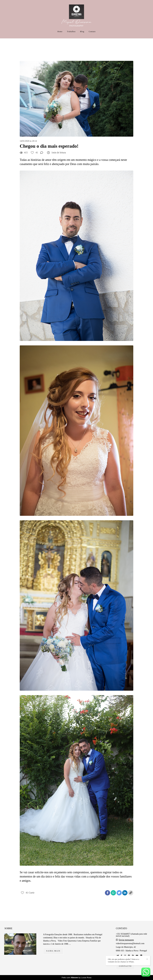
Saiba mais (53, 951)
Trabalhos (71, 32)
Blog (82, 32)
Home (60, 32)
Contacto (125, 966)
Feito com (77, 978)
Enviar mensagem (126, 940)
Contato (92, 32)
